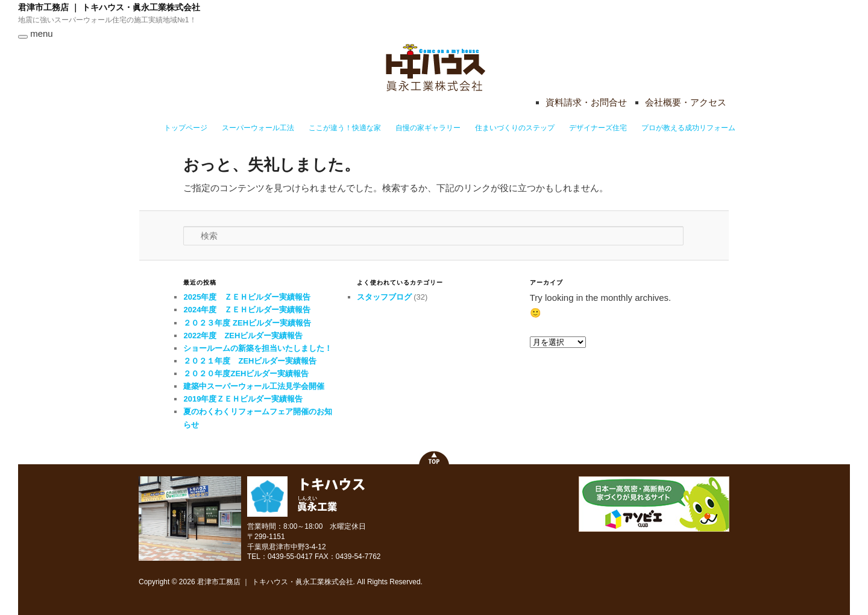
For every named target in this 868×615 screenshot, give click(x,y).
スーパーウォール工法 (258, 128)
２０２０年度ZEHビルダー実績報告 (246, 374)
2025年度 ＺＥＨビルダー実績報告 (247, 297)
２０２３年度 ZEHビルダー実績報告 (247, 323)
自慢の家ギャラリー (428, 128)
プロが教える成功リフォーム (688, 128)
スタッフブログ (384, 297)
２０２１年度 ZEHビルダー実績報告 (250, 361)
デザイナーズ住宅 (598, 128)
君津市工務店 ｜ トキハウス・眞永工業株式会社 (109, 7)
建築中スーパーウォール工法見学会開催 (254, 386)
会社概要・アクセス (686, 102)
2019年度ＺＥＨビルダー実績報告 (243, 399)
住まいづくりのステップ (515, 128)
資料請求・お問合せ (586, 102)
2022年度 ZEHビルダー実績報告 (243, 336)
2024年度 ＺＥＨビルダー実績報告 (247, 310)
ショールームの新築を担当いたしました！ (258, 348)
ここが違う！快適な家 (345, 128)
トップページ (186, 128)
